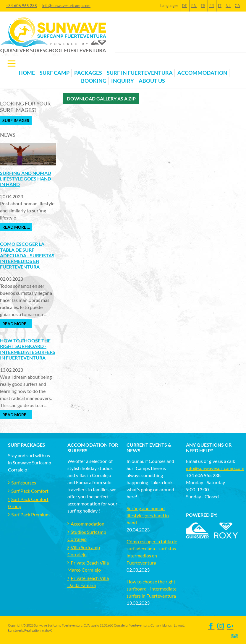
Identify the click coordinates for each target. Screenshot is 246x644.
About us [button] (152, 81)
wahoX (47, 630)
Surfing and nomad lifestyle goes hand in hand (26, 179)
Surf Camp (55, 73)
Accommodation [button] (202, 73)
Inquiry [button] (123, 81)
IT (220, 6)
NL (228, 6)
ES (203, 6)
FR (212, 6)
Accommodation (88, 524)
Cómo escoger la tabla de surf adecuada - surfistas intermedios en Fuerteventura (27, 255)
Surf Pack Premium (30, 514)
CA (237, 6)
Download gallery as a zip (101, 99)
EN (194, 6)
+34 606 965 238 (21, 6)
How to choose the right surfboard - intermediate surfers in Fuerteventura (28, 349)
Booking (94, 81)
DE (184, 6)
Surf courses (24, 483)
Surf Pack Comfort (30, 491)
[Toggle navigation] (12, 64)
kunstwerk (16, 630)
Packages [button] (88, 73)
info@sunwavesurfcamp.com (66, 6)
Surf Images (16, 120)
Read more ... (16, 227)
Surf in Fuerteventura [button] (140, 73)
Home (27, 73)
